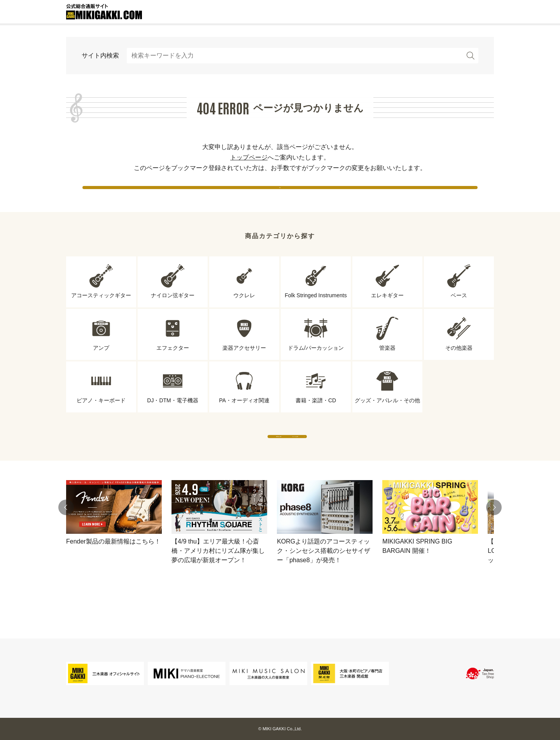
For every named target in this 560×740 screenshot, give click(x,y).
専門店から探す (208, 459)
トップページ (249, 157)
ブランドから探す (352, 459)
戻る (280, 194)
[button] (66, 538)
